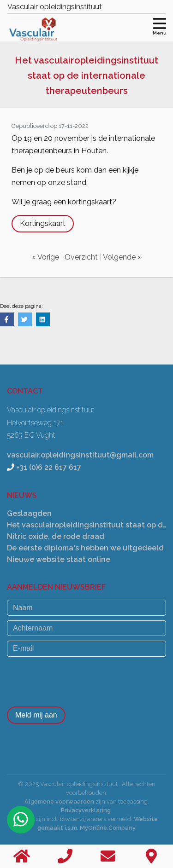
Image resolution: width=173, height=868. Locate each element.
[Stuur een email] (108, 856)
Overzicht (81, 257)
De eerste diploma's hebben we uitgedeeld (85, 548)
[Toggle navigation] (160, 25)
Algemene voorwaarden (59, 801)
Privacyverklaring (86, 810)
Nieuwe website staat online (59, 559)
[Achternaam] (86, 628)
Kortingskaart (43, 223)
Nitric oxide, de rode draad (56, 536)
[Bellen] (65, 856)
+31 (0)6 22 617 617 (49, 467)
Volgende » (122, 257)
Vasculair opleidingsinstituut (55, 7)
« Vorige (45, 257)
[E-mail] (86, 648)
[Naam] (86, 608)
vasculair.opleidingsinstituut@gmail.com (80, 455)
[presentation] (77, 679)
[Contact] (151, 856)
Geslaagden (29, 513)
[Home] (22, 856)
